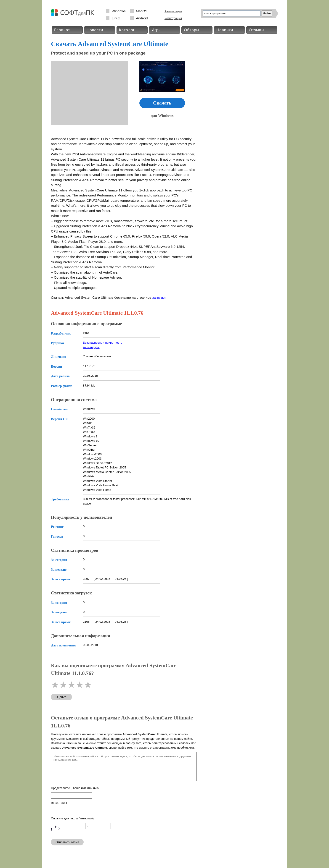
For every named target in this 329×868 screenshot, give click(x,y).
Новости (95, 30)
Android (142, 18)
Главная (62, 30)
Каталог (127, 30)
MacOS (142, 11)
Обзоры (192, 30)
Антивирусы (91, 347)
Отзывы (257, 30)
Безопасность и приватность (103, 343)
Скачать (162, 103)
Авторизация (173, 11)
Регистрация (173, 18)
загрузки (159, 297)
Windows (119, 11)
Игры (157, 30)
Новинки (225, 30)
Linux (116, 18)
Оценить (61, 697)
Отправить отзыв (67, 842)
